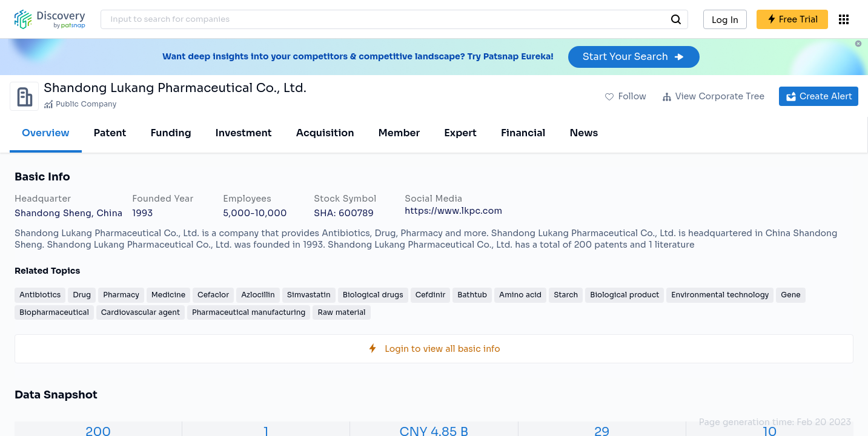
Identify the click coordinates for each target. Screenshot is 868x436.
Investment (244, 133)
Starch (566, 295)
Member (399, 133)
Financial (523, 133)
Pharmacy (121, 295)
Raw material (341, 312)
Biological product (624, 295)
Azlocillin (258, 295)
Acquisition (325, 133)
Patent (110, 133)
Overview (46, 133)
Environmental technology (720, 295)
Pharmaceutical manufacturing (249, 312)
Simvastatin (309, 295)
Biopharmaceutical (54, 312)
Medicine (168, 295)
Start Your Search (634, 57)
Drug (82, 295)
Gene (790, 295)
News (584, 133)
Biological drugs (373, 295)
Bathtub (472, 295)
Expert (460, 133)
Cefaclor (213, 295)
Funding (171, 133)
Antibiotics (40, 295)
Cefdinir (431, 295)
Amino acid (520, 295)
